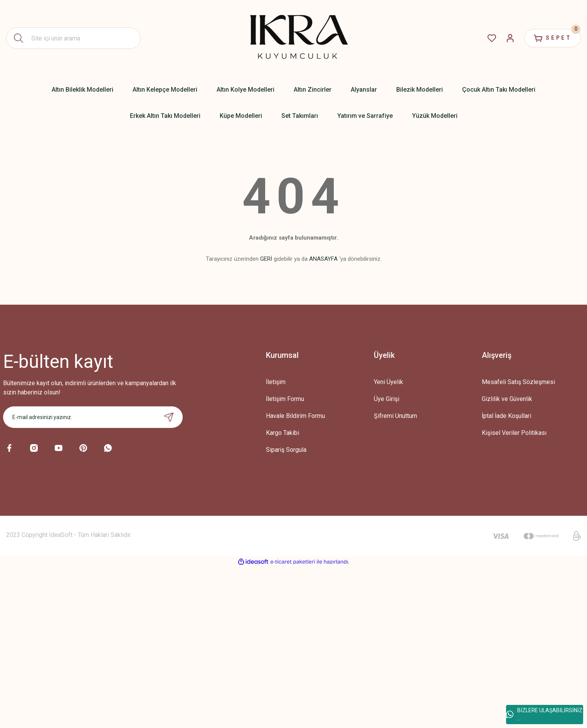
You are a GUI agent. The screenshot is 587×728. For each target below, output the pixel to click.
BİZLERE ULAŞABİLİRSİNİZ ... (544, 714)
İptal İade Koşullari (506, 416)
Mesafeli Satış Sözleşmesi (518, 382)
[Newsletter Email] (93, 417)
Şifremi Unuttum (395, 416)
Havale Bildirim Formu (295, 416)
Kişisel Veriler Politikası (514, 433)
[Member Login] (508, 38)
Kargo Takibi (283, 433)
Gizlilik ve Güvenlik (507, 399)
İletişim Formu (285, 399)
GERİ (266, 259)
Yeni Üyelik (389, 382)
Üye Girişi (387, 399)
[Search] (73, 38)
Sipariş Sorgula (286, 450)
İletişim (276, 382)
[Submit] (169, 417)
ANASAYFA (323, 259)
